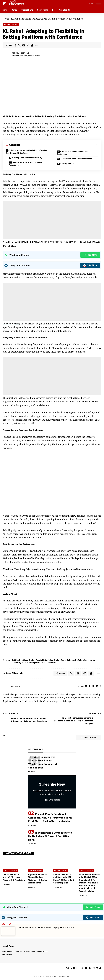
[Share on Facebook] (15, 45)
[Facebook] (90, 686)
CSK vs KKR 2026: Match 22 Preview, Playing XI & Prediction (14, 877)
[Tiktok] (100, 968)
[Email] (24, 45)
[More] (36, 45)
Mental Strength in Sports (34, 663)
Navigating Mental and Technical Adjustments (25, 164)
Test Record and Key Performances (76, 159)
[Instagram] (94, 968)
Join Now (90, 255)
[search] (85, 4)
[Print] (32, 45)
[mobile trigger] (5, 4)
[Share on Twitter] (19, 45)
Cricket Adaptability (38, 660)
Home (6, 19)
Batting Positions (20, 660)
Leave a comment (89, 737)
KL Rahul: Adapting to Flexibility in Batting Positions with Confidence (27, 152)
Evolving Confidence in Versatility (27, 158)
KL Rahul (70, 660)
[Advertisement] (52, 220)
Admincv (16, 53)
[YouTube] (86, 968)
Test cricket (52, 663)
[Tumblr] (100, 686)
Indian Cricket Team (57, 660)
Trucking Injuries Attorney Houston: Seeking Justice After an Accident (54, 569)
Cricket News (11, 24)
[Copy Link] (28, 45)
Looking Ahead (67, 163)
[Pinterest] (97, 686)
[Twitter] (93, 686)
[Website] (86, 686)
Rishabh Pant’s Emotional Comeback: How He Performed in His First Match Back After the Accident (50, 818)
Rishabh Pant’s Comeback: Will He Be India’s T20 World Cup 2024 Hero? (50, 836)
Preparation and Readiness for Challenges (72, 153)
